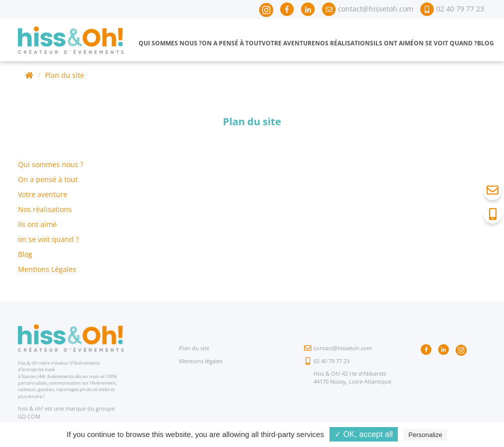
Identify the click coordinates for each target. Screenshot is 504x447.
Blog (486, 43)
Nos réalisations (344, 43)
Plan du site (65, 75)
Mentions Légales (47, 269)
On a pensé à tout (232, 43)
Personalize (425, 435)
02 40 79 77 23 (332, 361)
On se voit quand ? (445, 43)
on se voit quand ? (48, 239)
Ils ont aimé (394, 43)
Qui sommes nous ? (170, 43)
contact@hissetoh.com (343, 348)
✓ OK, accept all (364, 434)
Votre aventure (288, 43)
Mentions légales (201, 361)
